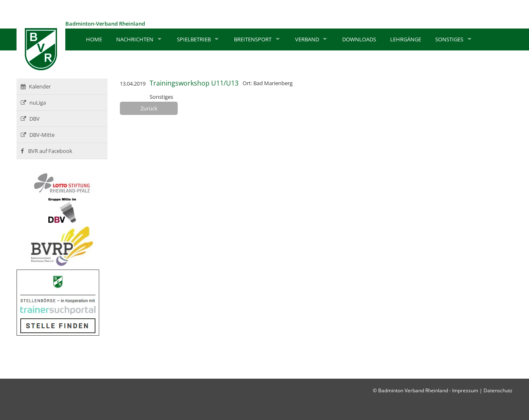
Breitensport (253, 39)
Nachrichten (135, 39)
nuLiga (33, 103)
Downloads (359, 39)
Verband (307, 39)
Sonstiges (449, 39)
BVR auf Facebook (46, 151)
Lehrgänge (406, 39)
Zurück (149, 108)
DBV (30, 119)
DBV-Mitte (38, 135)
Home (94, 39)
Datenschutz (498, 390)
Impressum (465, 390)
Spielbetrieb (194, 39)
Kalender (36, 86)
